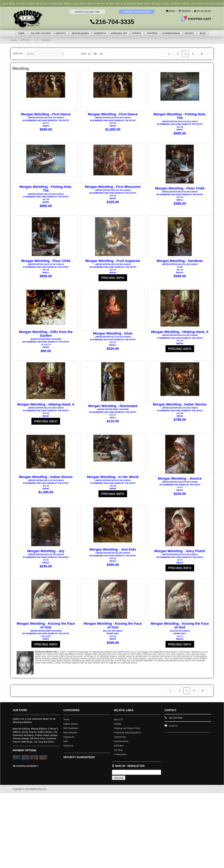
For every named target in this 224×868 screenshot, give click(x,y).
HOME (21, 33)
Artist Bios (119, 748)
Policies (118, 727)
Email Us (173, 729)
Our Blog (118, 753)
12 (89, 54)
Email (172, 11)
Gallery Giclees (71, 727)
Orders (185, 11)
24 (95, 54)
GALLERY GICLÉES (41, 33)
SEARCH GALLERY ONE (87, 12)
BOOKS (190, 33)
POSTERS (152, 33)
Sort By (18, 54)
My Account (203, 11)
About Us (118, 722)
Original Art (69, 740)
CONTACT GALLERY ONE (137, 12)
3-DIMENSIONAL (172, 33)
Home (14, 40)
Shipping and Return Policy (127, 731)
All (101, 54)
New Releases (70, 735)
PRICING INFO (113, 281)
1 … (170, 54)
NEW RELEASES (80, 33)
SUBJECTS (100, 33)
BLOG (203, 33)
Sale (65, 744)
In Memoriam (120, 757)
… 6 (200, 54)
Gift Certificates (71, 731)
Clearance (68, 748)
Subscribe (119, 781)
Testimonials (120, 740)
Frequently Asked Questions (127, 735)
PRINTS (137, 33)
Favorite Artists (121, 744)
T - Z (36, 40)
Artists (66, 722)
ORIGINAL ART (120, 33)
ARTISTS (61, 33)
